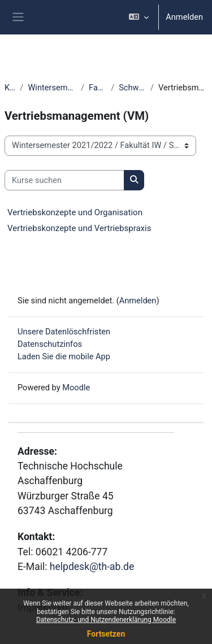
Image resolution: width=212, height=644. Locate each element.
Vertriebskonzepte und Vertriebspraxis (79, 228)
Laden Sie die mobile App (64, 356)
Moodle (76, 388)
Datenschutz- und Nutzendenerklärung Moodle (106, 620)
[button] (139, 17)
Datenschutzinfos (50, 344)
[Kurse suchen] (64, 180)
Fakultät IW (98, 88)
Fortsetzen (106, 634)
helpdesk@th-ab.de (92, 567)
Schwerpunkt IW (132, 88)
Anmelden (184, 17)
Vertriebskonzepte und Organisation (75, 212)
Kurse (10, 88)
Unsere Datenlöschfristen (64, 332)
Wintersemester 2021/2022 (52, 88)
